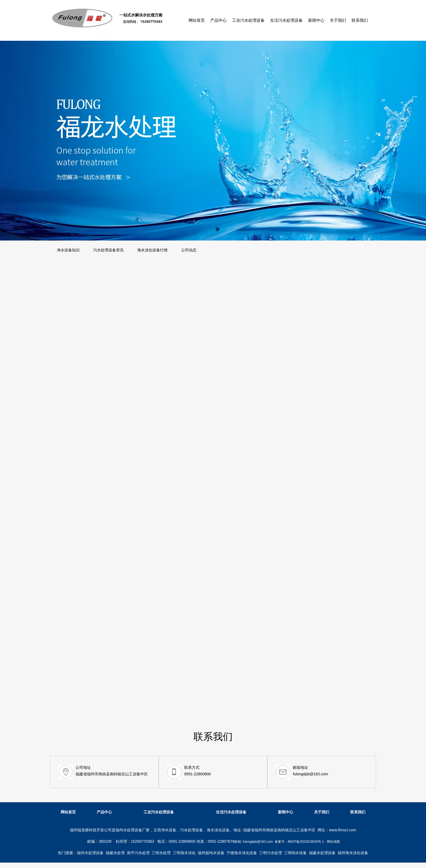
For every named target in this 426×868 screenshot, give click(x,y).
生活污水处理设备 (286, 20)
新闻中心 (316, 20)
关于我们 (338, 20)
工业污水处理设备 (248, 20)
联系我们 (360, 20)
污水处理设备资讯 (108, 250)
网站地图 (333, 842)
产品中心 (218, 20)
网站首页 (197, 20)
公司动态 (189, 250)
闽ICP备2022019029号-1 (306, 842)
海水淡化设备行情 (152, 250)
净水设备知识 (68, 250)
